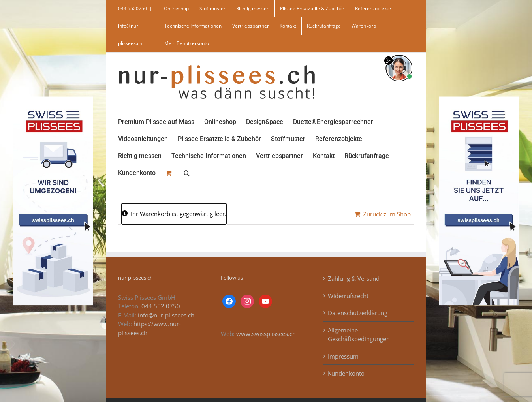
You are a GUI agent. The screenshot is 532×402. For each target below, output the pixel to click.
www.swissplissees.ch (266, 334)
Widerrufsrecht (348, 296)
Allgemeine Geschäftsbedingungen (359, 335)
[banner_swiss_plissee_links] (53, 99)
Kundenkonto (346, 373)
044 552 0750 (161, 306)
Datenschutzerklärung (358, 313)
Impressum (343, 356)
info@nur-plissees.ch (166, 315)
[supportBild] (399, 53)
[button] (187, 172)
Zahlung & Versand (354, 278)
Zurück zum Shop (387, 214)
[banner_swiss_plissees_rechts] (479, 99)
